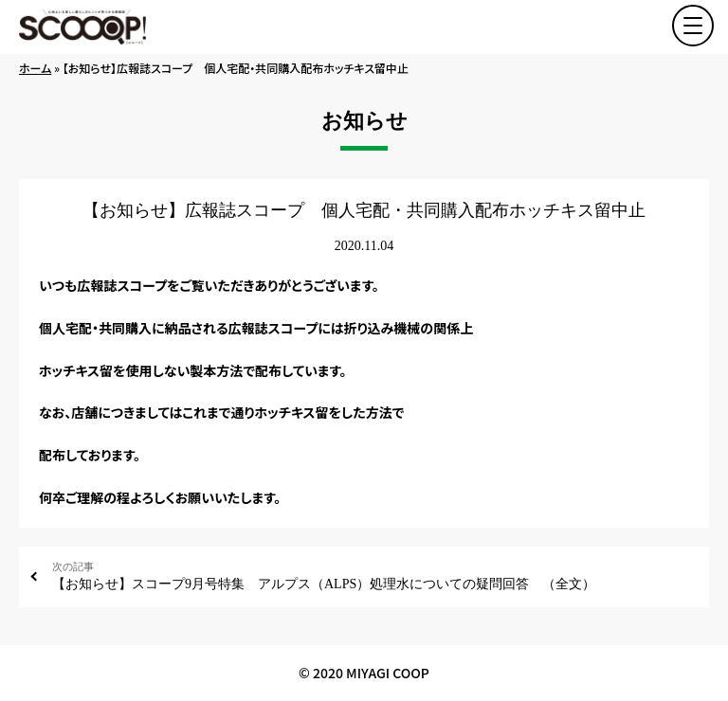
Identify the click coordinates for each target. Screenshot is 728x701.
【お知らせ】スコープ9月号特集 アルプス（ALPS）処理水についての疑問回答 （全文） (374, 575)
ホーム (35, 68)
